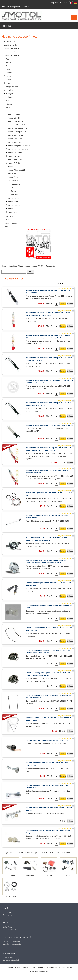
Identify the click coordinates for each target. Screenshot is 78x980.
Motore (13, 191)
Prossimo (61, 853)
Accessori (14, 180)
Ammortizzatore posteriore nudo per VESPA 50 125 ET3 (49, 425)
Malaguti (9, 94)
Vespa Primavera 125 (17, 170)
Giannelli (10, 73)
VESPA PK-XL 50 (15, 166)
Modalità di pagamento (12, 944)
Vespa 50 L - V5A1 (16, 135)
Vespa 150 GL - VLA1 (17, 125)
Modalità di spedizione (12, 941)
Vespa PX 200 (14, 198)
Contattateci (7, 915)
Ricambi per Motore (12, 48)
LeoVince (10, 90)
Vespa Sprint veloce (16, 205)
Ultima (69, 853)
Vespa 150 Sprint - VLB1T (18, 128)
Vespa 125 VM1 (15, 115)
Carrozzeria (15, 184)
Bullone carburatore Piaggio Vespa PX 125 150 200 (47, 740)
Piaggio (9, 104)
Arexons (9, 66)
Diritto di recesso (9, 957)
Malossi (9, 97)
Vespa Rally (13, 202)
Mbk (8, 101)
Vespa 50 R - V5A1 (16, 142)
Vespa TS (12, 209)
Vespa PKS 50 (14, 163)
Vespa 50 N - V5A (15, 139)
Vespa (8, 111)
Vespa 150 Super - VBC (18, 132)
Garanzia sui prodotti (11, 960)
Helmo (9, 80)
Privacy (33, 971)
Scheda (70, 304)
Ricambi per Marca (11, 55)
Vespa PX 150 (14, 177)
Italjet (8, 83)
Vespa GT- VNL (14, 156)
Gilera (8, 76)
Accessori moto (10, 41)
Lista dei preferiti (9, 930)
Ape (8, 59)
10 (55, 853)
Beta (8, 69)
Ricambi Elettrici (10, 223)
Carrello (63, 304)
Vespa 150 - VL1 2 (16, 121)
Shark (8, 107)
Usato (6, 227)
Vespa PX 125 (14, 173)
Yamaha (9, 216)
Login (65, 3)
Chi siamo (7, 913)
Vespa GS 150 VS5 (16, 153)
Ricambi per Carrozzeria (13, 52)
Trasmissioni (15, 194)
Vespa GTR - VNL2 (16, 160)
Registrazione (56, 3)
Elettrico (14, 187)
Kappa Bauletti (12, 87)
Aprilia (8, 62)
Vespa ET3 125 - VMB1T (18, 149)
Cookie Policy (43, 971)
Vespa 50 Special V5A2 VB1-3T (21, 146)
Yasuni (9, 219)
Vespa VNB (13, 212)
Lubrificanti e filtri (11, 45)
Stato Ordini (7, 927)
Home (4, 266)
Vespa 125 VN (14, 118)
